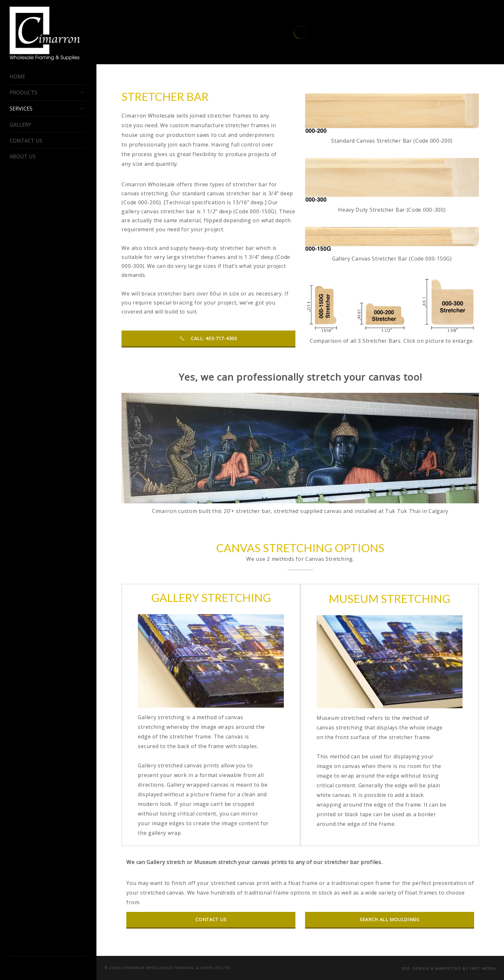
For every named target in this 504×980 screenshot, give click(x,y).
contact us (211, 919)
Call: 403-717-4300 (209, 338)
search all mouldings (390, 919)
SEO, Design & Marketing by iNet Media (449, 968)
